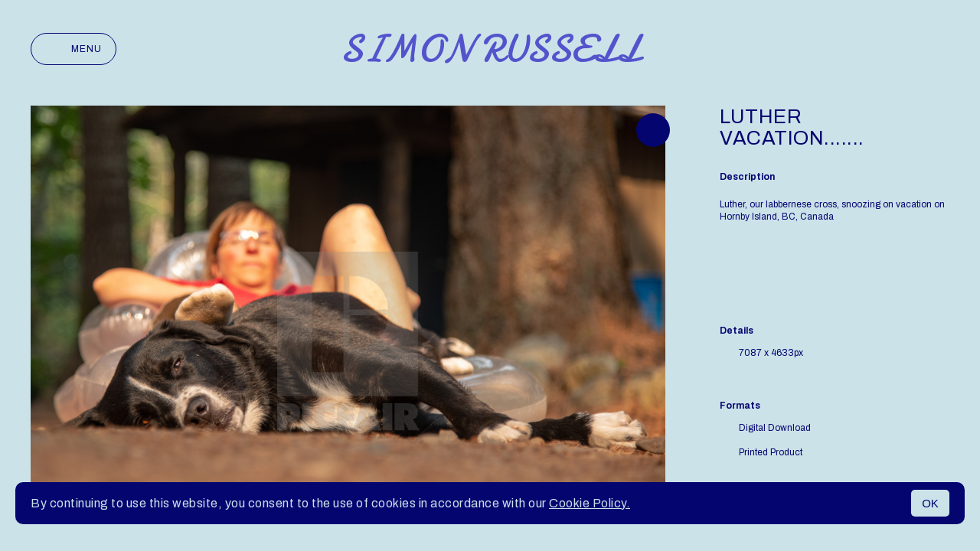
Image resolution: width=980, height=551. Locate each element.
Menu (73, 49)
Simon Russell (490, 49)
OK (930, 503)
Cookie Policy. (590, 503)
